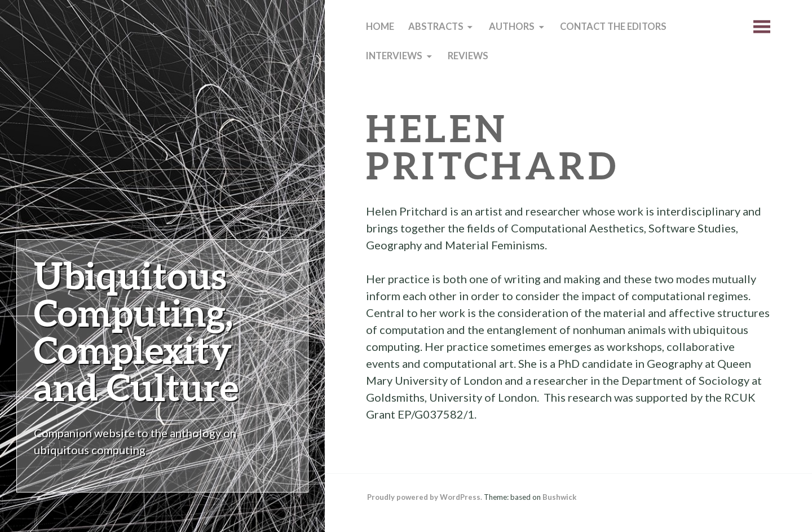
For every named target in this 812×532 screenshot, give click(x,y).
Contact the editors (613, 27)
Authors (512, 27)
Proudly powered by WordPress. (425, 497)
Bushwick (559, 497)
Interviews (394, 56)
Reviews (468, 56)
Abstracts (436, 27)
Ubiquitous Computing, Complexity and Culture (136, 331)
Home (380, 27)
